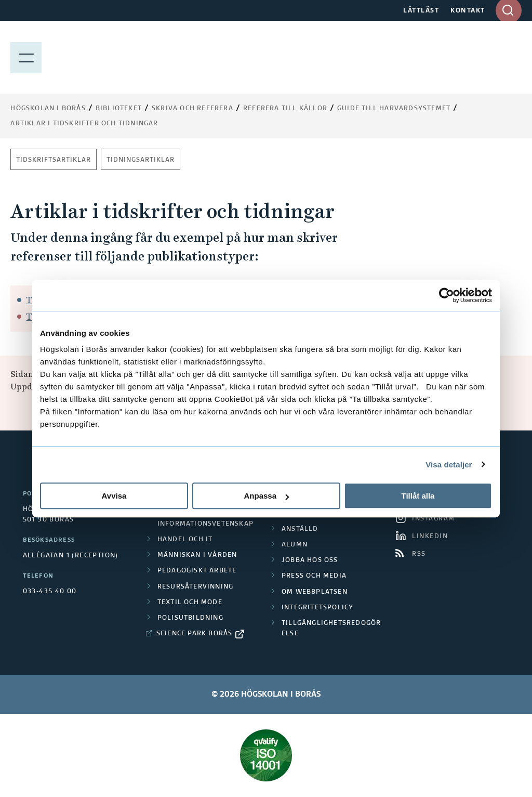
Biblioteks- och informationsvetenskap (205, 518)
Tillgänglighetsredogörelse (331, 629)
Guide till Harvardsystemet (394, 109)
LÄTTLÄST (421, 11)
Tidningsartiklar (141, 160)
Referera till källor (285, 109)
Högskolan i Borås (48, 109)
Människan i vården (197, 555)
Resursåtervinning (195, 587)
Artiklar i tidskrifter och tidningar (84, 124)
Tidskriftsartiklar (54, 160)
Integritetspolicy (317, 608)
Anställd (300, 529)
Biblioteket (119, 109)
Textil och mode (190, 603)
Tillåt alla (418, 496)
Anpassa (266, 496)
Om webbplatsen (315, 592)
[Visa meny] (26, 57)
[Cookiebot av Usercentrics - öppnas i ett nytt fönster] (447, 295)
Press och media (314, 576)
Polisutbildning (190, 618)
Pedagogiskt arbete (197, 571)
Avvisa (114, 496)
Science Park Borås (195, 634)
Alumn (295, 545)
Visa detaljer (449, 465)
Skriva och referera (192, 109)
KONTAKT (468, 11)
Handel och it (185, 540)
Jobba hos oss (310, 560)
